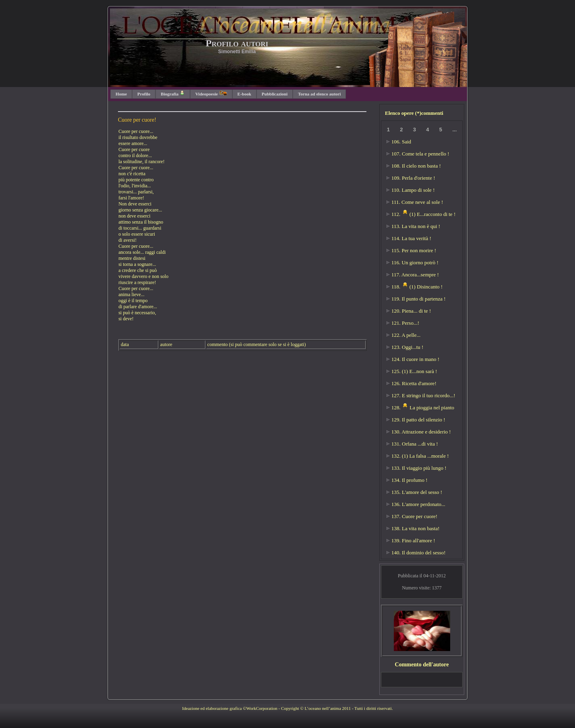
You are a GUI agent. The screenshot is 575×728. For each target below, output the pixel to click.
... (454, 130)
